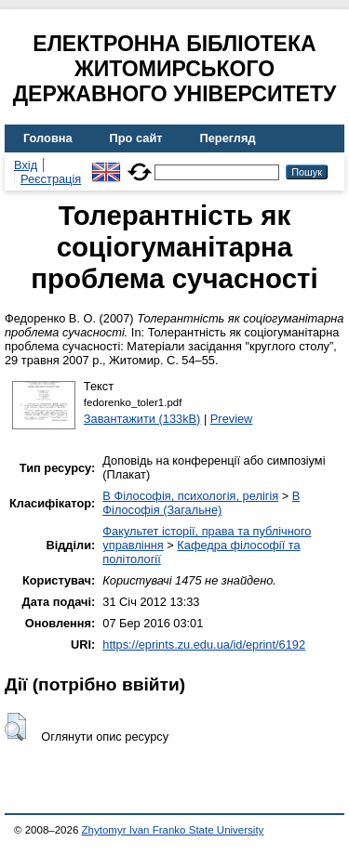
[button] (15, 727)
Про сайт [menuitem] (136, 138)
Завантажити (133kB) (142, 419)
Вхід (26, 165)
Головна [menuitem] (48, 138)
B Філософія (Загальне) (201, 503)
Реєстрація (51, 179)
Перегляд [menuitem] (228, 138)
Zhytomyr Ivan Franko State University (173, 830)
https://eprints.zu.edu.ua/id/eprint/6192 (204, 644)
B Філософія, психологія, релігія (190, 496)
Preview (232, 419)
